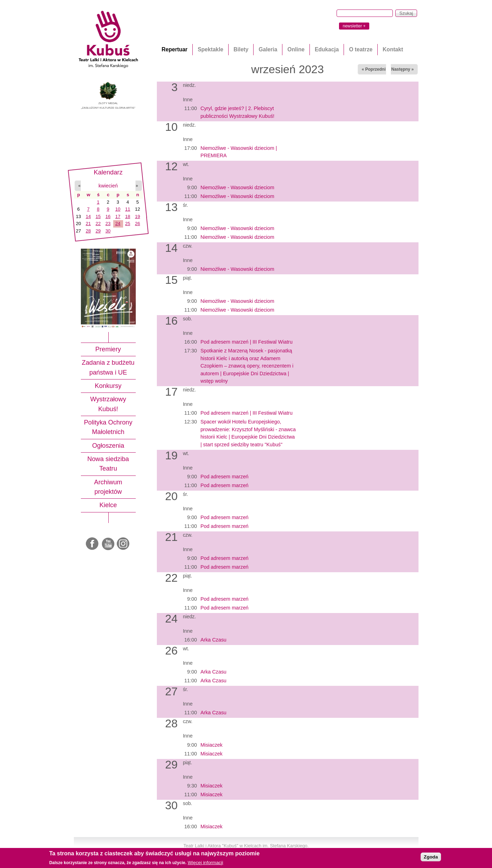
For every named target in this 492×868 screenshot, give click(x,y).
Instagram (123, 544)
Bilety (241, 49)
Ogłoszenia (108, 446)
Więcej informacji (206, 863)
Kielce (108, 505)
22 (98, 224)
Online (296, 49)
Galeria (268, 49)
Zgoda (431, 857)
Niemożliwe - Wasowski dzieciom (237, 187)
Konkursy (108, 386)
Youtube (108, 544)
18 (128, 216)
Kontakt (393, 49)
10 (118, 209)
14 (88, 216)
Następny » (402, 69)
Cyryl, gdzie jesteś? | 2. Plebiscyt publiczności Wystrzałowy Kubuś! (237, 112)
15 (98, 216)
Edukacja (327, 49)
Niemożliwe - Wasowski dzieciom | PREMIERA (239, 152)
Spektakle (210, 49)
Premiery (108, 349)
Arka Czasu (213, 640)
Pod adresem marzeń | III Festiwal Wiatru (247, 342)
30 (108, 231)
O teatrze (361, 49)
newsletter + (354, 26)
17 (118, 216)
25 (128, 224)
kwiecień (108, 186)
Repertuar (175, 49)
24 (118, 224)
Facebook (93, 544)
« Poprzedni (373, 69)
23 (108, 224)
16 (108, 216)
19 (138, 216)
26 (138, 224)
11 (128, 209)
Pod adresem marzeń (225, 477)
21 (88, 224)
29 (98, 231)
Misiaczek (212, 745)
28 (88, 231)
